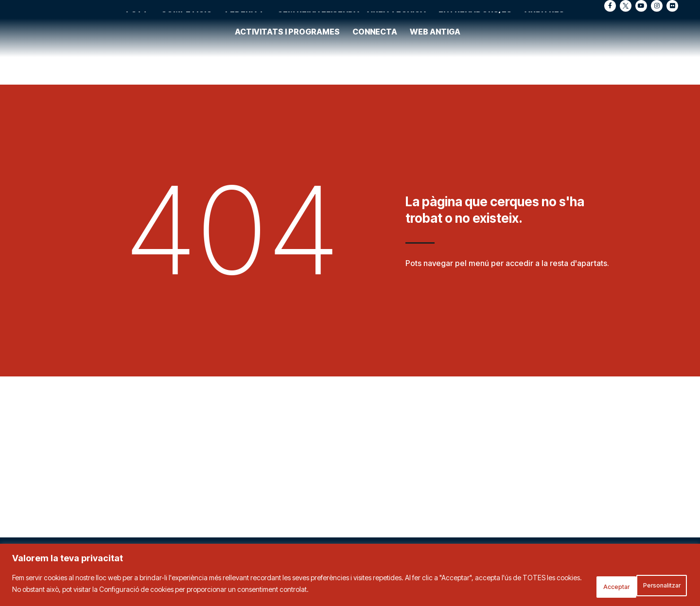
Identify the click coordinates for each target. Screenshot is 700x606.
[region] (350, 577)
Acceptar (659, 586)
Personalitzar (591, 586)
